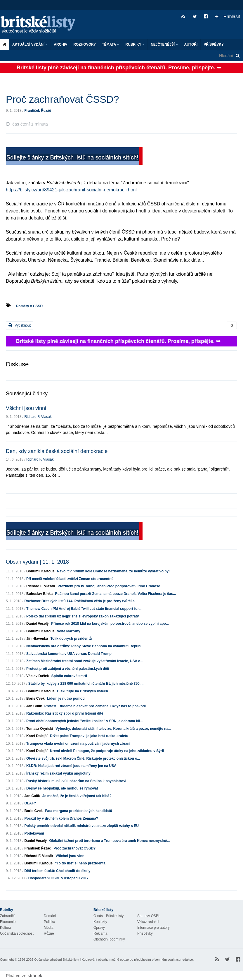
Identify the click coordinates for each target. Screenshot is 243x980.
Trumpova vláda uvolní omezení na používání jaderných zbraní (78, 744)
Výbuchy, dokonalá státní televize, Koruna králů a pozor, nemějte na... (113, 729)
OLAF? (30, 803)
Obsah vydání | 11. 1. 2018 (37, 562)
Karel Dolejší (37, 736)
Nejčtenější (164, 44)
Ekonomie (8, 922)
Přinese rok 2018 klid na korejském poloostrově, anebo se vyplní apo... (110, 624)
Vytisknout (20, 325)
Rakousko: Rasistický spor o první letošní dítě (65, 713)
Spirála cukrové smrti (69, 676)
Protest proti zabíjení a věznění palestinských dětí (68, 669)
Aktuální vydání (30, 44)
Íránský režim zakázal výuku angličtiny (58, 773)
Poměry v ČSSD (29, 306)
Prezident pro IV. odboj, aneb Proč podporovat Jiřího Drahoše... (110, 586)
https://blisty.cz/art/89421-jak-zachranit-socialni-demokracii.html (71, 190)
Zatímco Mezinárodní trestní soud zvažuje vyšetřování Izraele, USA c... (85, 661)
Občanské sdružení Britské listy (57, 960)
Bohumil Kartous (40, 571)
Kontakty (100, 922)
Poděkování (34, 833)
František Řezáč (38, 111)
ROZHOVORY (85, 44)
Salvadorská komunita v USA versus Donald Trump (69, 654)
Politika (50, 922)
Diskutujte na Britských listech (83, 691)
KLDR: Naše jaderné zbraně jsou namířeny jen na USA (71, 766)
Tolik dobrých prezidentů (71, 639)
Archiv (60, 44)
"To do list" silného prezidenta (80, 863)
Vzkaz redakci (148, 922)
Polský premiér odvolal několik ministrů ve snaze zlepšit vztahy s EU (81, 826)
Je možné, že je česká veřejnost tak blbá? (77, 796)
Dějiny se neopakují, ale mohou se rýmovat (62, 788)
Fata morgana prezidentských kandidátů (78, 811)
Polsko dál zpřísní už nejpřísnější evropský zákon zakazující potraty (83, 616)
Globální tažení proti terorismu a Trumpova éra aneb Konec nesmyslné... (109, 841)
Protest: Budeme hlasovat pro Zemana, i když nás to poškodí (95, 706)
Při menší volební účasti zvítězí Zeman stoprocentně (70, 579)
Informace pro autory (153, 928)
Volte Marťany (69, 631)
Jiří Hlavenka (37, 639)
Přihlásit (228, 17)
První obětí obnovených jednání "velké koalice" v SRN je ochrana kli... (85, 721)
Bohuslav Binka (39, 594)
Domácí (50, 916)
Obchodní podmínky (109, 939)
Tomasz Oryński (40, 729)
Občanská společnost (17, 933)
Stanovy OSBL (149, 916)
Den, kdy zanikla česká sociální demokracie (57, 451)
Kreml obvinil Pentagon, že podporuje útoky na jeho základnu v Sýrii (107, 751)
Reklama (100, 933)
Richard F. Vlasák (38, 417)
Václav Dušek (38, 676)
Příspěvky (214, 44)
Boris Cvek (35, 698)
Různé (49, 933)
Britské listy (41, 25)
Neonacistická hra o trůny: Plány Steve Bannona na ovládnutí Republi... (86, 646)
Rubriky (135, 44)
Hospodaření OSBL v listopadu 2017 (59, 878)
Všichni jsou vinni (26, 408)
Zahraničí (7, 916)
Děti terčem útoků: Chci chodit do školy (57, 871)
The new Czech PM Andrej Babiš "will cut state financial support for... (84, 609)
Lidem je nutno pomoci (66, 698)
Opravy (99, 928)
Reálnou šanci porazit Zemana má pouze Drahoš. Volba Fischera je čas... (115, 594)
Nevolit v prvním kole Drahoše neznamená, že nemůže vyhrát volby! (113, 571)
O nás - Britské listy (109, 916)
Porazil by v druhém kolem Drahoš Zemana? (61, 818)
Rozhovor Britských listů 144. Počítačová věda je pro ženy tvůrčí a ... (81, 601)
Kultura (6, 928)
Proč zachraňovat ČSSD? (74, 848)
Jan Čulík (34, 706)
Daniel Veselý (38, 624)
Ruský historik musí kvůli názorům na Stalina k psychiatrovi (76, 781)
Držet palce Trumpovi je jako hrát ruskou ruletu (89, 736)
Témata (111, 44)
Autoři (191, 44)
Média (49, 928)
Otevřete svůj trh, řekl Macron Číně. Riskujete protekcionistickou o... (83, 758)
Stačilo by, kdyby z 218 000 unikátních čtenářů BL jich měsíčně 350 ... (86, 684)
